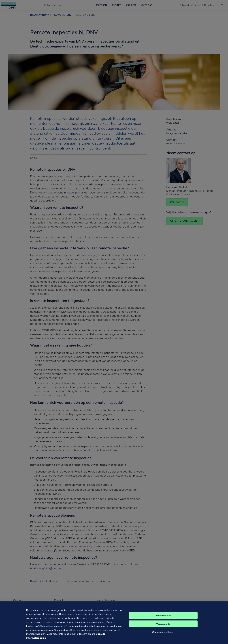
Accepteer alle (163, 618)
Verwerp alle (163, 626)
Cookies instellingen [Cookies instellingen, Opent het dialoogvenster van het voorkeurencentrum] (163, 634)
